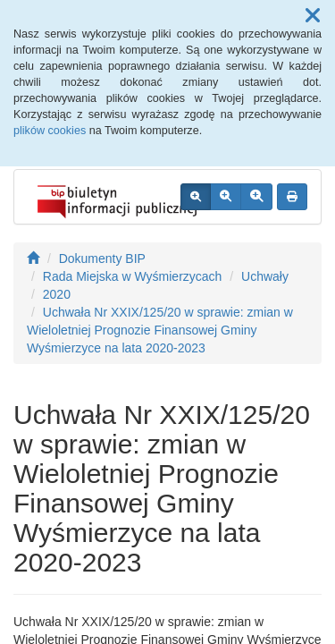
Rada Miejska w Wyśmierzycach (133, 276)
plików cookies (50, 131)
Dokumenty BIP (102, 258)
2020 (57, 294)
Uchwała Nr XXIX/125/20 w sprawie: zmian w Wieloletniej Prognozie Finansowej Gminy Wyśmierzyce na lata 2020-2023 (160, 330)
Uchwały (265, 276)
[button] (313, 16)
